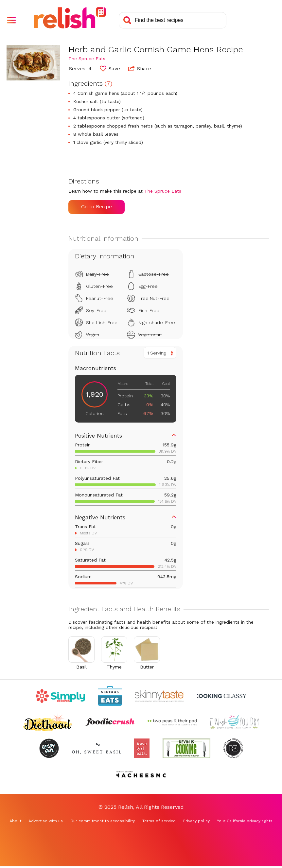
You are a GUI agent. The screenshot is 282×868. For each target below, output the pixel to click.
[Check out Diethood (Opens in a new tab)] (48, 722)
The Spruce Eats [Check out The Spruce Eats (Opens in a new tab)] (87, 59)
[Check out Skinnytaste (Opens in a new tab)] (160, 696)
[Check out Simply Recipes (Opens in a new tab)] (60, 696)
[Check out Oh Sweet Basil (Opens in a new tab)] (97, 748)
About (15, 821)
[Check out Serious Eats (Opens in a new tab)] (110, 696)
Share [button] (140, 68)
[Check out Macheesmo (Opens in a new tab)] (141, 774)
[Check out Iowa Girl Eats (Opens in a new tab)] (142, 748)
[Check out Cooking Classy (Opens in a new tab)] (222, 696)
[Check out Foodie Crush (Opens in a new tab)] (110, 722)
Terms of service (159, 821)
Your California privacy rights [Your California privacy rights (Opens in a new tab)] (245, 821)
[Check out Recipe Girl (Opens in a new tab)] (49, 748)
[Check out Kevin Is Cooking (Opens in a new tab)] (186, 748)
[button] (11, 20)
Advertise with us (46, 821)
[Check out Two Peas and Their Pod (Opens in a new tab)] (172, 722)
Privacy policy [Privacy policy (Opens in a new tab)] (196, 821)
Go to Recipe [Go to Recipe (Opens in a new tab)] (97, 207)
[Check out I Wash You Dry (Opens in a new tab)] (234, 722)
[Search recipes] (173, 20)
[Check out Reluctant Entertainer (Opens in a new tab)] (233, 748)
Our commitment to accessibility (103, 821)
